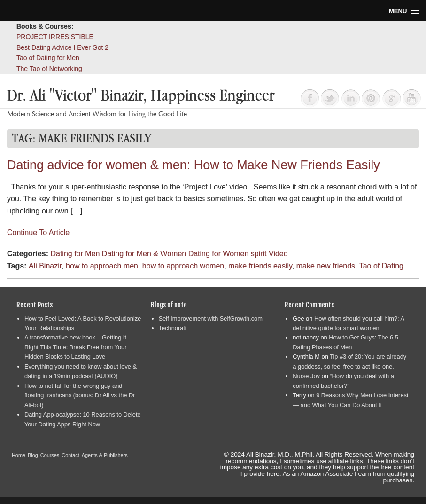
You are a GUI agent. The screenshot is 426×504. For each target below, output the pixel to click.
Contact (70, 455)
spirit (259, 254)
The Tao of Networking (49, 69)
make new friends (326, 266)
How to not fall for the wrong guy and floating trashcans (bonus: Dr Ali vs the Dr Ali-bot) (80, 395)
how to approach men (102, 266)
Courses (50, 455)
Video (278, 254)
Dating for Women (219, 254)
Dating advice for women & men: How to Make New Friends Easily (194, 165)
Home (19, 455)
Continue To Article (38, 232)
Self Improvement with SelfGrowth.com (211, 319)
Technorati (173, 328)
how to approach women (183, 266)
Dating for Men (75, 254)
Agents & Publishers (105, 455)
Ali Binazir (45, 266)
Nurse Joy (306, 376)
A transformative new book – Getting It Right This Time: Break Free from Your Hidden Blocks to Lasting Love (75, 347)
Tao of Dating (381, 266)
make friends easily (260, 266)
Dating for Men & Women (144, 254)
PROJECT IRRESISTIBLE (55, 37)
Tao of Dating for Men (48, 58)
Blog (33, 455)
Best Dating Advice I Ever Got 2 (62, 47)
